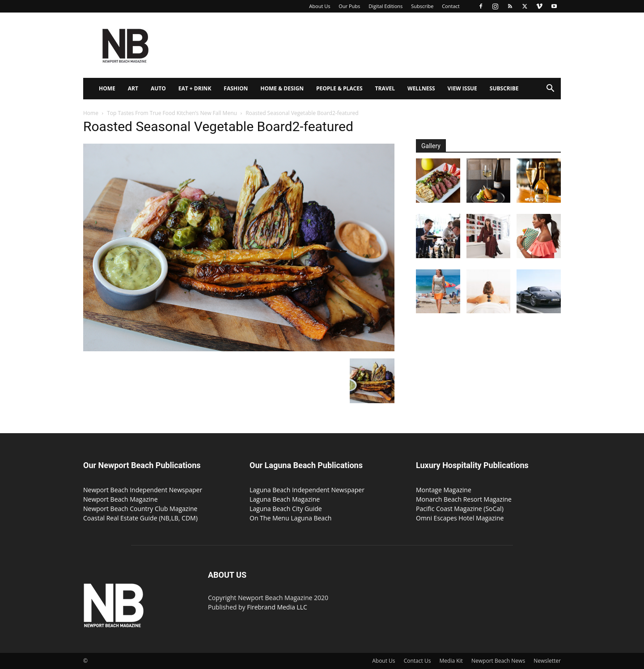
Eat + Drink (195, 88)
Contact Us (417, 661)
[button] (550, 89)
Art (133, 88)
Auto (158, 88)
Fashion (236, 88)
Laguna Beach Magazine (285, 499)
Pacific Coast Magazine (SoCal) (460, 509)
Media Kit (451, 661)
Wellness (421, 88)
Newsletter (547, 661)
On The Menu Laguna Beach (290, 518)
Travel (385, 88)
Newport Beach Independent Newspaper (143, 490)
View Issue (462, 88)
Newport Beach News (498, 661)
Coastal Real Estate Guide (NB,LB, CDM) (140, 518)
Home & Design (282, 88)
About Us (320, 6)
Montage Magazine (444, 490)
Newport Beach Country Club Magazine (140, 509)
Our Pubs (349, 6)
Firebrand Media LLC (277, 607)
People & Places (339, 88)
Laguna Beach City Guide (286, 509)
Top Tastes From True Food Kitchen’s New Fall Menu (172, 113)
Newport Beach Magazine (121, 499)
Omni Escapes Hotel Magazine (460, 518)
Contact (451, 6)
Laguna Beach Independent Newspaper (307, 490)
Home (107, 88)
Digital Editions (386, 6)
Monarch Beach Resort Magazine (464, 499)
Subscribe (422, 6)
